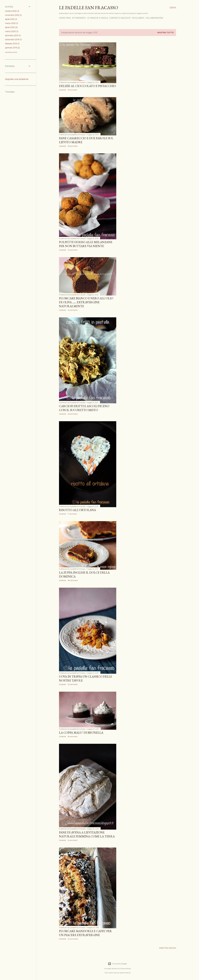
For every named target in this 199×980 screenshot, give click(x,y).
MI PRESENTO (79, 18)
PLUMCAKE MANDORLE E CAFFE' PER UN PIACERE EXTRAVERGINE (85, 933)
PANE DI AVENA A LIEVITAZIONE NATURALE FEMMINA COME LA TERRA (87, 834)
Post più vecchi (168, 948)
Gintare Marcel (125, 968)
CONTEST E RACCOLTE (120, 18)
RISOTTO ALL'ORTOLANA (77, 510)
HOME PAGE (65, 18)
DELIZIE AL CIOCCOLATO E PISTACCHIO (88, 86)
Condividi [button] (62, 90)
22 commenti (73, 684)
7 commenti (72, 514)
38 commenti (73, 580)
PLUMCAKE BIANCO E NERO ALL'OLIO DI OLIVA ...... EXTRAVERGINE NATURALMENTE (86, 302)
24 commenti (73, 939)
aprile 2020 (11, 27)
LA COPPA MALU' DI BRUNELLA (81, 733)
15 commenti (72, 90)
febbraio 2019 (12, 44)
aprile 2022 (11, 19)
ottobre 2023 (12, 11)
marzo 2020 (12, 31)
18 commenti (73, 736)
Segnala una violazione (17, 79)
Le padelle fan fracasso (89, 8)
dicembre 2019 (13, 35)
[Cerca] (173, 8)
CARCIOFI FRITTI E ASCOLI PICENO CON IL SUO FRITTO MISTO (84, 408)
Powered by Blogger (118, 964)
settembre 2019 (13, 40)
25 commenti (73, 146)
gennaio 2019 (12, 48)
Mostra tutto (166, 33)
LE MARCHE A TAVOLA (98, 18)
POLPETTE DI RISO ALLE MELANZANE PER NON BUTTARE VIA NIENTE (86, 244)
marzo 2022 (12, 23)
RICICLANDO (138, 18)
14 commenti (73, 250)
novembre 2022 (13, 15)
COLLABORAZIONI (154, 18)
